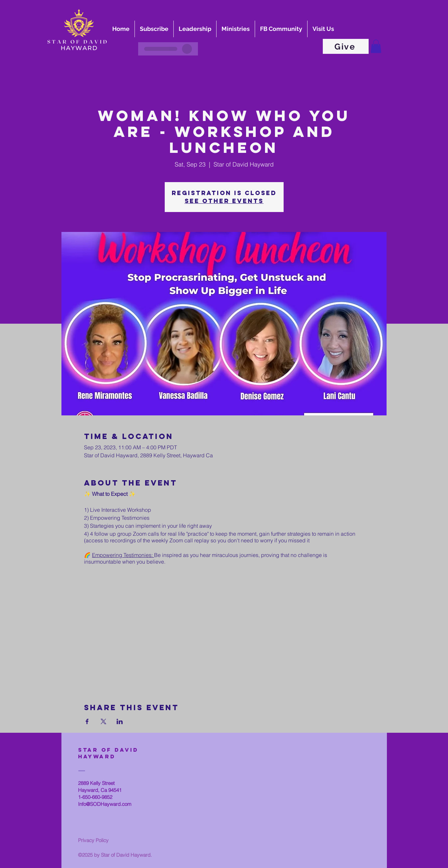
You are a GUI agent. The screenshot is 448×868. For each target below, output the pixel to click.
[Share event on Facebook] (87, 721)
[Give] (346, 46)
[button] (376, 46)
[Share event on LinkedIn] (120, 721)
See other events (224, 201)
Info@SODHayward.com (105, 804)
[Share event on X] (103, 721)
